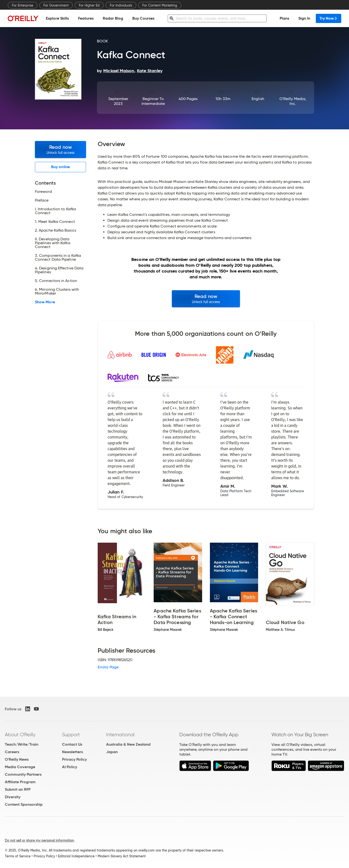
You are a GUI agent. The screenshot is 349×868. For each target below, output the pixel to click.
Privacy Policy (74, 759)
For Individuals (121, 5)
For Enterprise (23, 5)
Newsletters (72, 752)
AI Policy (70, 767)
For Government (56, 5)
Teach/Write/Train (22, 744)
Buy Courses (143, 18)
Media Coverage (20, 767)
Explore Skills (57, 18)
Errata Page (108, 667)
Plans (284, 18)
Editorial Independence (76, 856)
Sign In (304, 18)
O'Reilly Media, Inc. (293, 101)
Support (71, 735)
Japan (112, 752)
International (120, 735)
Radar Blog (113, 18)
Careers (12, 752)
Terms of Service (18, 856)
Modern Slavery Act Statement (122, 856)
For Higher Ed (89, 5)
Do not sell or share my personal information (39, 840)
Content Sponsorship (24, 804)
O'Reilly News (17, 759)
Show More (45, 302)
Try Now (329, 18)
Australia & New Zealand (128, 744)
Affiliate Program (20, 782)
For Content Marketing (160, 5)
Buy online (60, 167)
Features (86, 18)
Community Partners (23, 774)
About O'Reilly (20, 735)
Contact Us (72, 744)
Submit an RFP (18, 789)
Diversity (13, 797)
